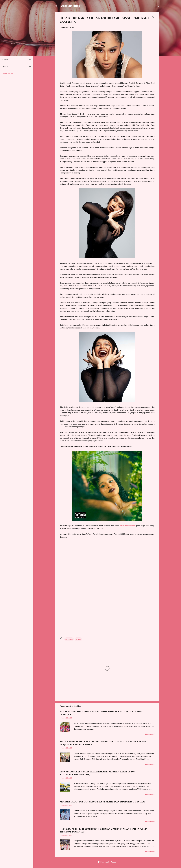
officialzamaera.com (128, 526)
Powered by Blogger (107, 862)
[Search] (158, 6)
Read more (150, 734)
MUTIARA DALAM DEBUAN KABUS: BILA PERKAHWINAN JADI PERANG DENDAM (102, 802)
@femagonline (70, 6)
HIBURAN (69, 639)
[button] (153, 17)
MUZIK (78, 639)
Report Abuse (7, 74)
